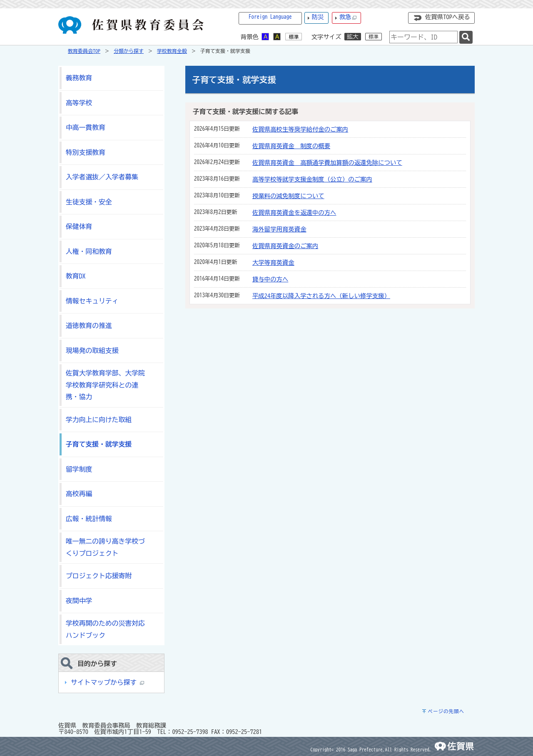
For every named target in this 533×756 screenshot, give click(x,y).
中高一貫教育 (86, 127)
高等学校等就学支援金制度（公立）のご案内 (312, 179)
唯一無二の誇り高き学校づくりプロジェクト (105, 547)
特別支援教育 (86, 152)
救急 (348, 17)
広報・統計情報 (89, 519)
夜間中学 (79, 601)
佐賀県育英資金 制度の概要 (291, 146)
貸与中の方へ (270, 279)
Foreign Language (270, 17)
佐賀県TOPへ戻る (448, 17)
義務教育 (79, 78)
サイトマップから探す (107, 682)
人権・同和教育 (89, 251)
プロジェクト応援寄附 (99, 576)
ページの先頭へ (446, 711)
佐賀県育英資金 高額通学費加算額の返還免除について (327, 163)
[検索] (466, 37)
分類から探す (129, 51)
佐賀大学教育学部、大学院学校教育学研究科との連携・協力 (105, 385)
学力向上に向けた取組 (99, 420)
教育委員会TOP (84, 51)
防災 (318, 17)
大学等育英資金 (273, 262)
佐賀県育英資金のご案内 (285, 246)
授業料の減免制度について (288, 196)
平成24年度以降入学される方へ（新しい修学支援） (321, 296)
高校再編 (79, 494)
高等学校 (79, 103)
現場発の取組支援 (92, 351)
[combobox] (423, 37)
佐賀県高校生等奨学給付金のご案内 (300, 129)
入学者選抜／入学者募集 (102, 177)
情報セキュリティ (92, 301)
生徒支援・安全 (89, 202)
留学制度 (79, 469)
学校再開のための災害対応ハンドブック (105, 629)
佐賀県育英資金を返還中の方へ (294, 213)
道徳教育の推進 (89, 326)
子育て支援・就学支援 (99, 444)
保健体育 (79, 226)
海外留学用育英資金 (279, 229)
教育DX (76, 276)
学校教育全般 (172, 51)
